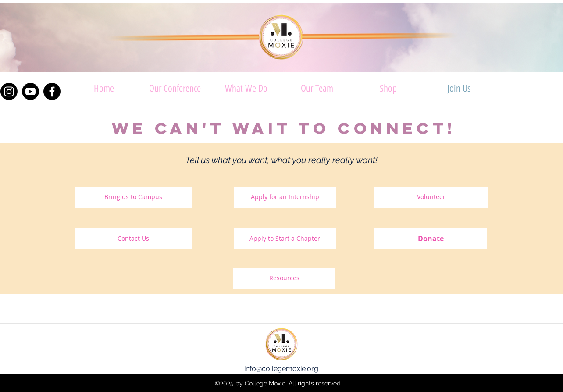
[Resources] (284, 278)
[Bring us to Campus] (133, 197)
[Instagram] (9, 91)
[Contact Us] (133, 239)
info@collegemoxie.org (281, 369)
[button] (246, 88)
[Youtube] (30, 91)
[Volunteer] (431, 197)
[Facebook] (52, 91)
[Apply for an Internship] (285, 197)
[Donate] (431, 239)
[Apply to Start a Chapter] (285, 239)
